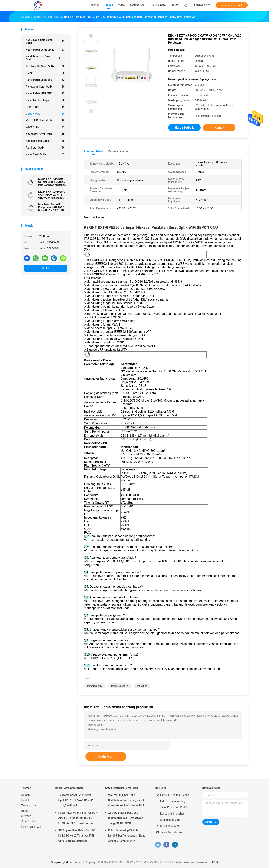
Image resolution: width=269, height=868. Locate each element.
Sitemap (26, 816)
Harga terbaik (184, 128)
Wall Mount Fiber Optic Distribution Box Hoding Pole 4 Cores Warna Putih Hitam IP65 (126, 800)
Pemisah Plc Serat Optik (46, 66)
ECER (215, 862)
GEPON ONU (46, 114)
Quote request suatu (231, 5)
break (46, 73)
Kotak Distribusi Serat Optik (46, 58)
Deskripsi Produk (118, 151)
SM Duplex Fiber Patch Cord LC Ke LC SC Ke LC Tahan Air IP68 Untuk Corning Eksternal (77, 836)
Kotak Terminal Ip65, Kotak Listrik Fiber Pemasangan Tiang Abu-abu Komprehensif (127, 836)
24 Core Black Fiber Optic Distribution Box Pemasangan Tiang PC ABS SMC (126, 818)
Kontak (46, 268)
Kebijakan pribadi (32, 827)
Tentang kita (29, 805)
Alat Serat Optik (46, 148)
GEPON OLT (46, 107)
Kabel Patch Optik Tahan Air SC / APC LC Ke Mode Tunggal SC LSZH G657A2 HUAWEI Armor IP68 (78, 818)
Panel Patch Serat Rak (46, 80)
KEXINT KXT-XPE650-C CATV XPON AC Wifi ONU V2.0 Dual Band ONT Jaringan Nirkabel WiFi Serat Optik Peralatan (52, 195)
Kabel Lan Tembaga (46, 100)
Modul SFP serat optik (46, 121)
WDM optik (46, 127)
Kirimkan (106, 757)
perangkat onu (95, 686)
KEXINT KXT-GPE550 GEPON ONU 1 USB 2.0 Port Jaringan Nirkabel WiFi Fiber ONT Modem (52, 182)
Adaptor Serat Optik (46, 141)
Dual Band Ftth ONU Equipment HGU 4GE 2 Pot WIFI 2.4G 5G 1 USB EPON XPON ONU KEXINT (52, 207)
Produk (26, 800)
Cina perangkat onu (62, 862)
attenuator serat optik (46, 134)
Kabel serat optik (46, 154)
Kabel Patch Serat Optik (46, 50)
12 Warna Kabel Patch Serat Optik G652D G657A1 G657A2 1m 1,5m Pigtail (76, 800)
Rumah (26, 795)
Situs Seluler (29, 821)
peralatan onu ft (120, 686)
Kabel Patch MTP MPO (46, 93)
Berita (25, 811)
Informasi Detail (94, 151)
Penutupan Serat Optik (46, 87)
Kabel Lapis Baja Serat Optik (46, 41)
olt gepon (142, 686)
